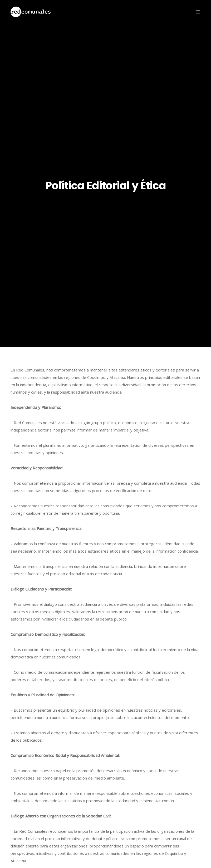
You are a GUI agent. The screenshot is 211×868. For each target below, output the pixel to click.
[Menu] (196, 12)
